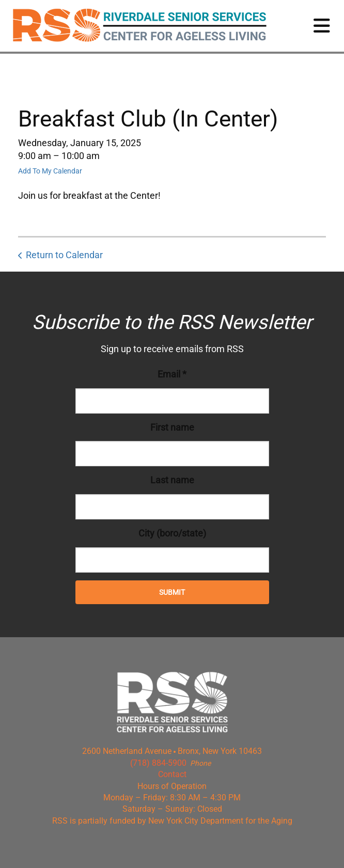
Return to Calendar (64, 255)
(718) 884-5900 (158, 763)
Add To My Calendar (50, 171)
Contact (172, 774)
